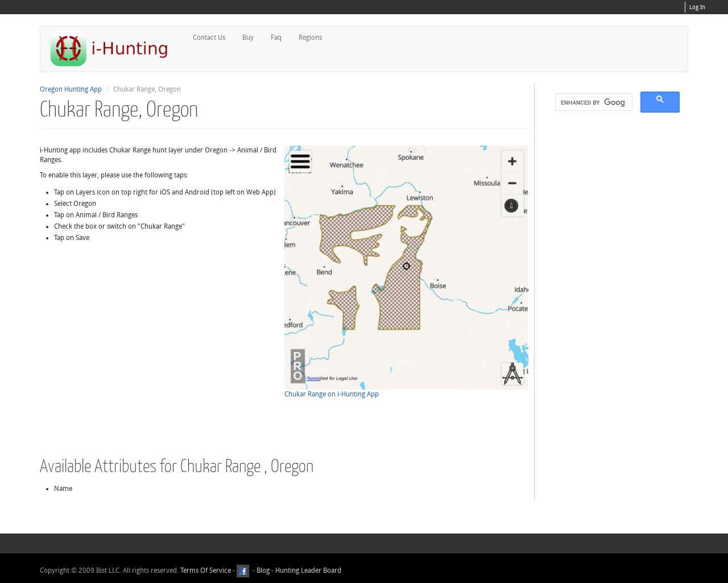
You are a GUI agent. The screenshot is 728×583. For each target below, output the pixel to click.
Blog (263, 570)
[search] (593, 102)
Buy (248, 38)
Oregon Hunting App (71, 89)
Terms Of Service (206, 570)
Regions (310, 38)
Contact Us (209, 38)
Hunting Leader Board (307, 570)
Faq (276, 38)
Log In (697, 7)
